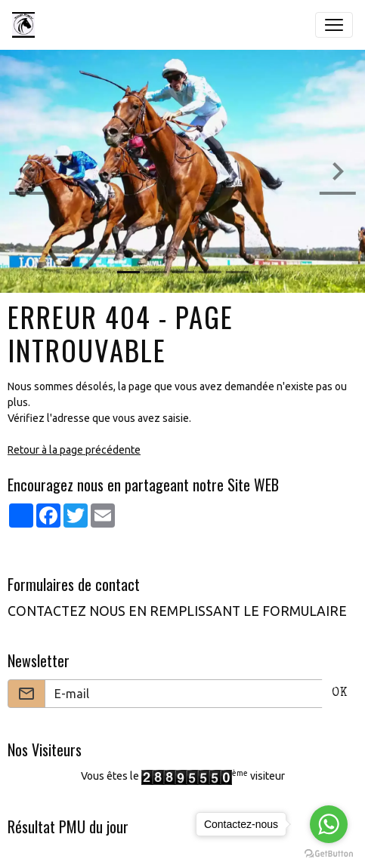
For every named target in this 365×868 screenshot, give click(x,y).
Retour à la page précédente (74, 450)
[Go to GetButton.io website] (329, 853)
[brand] (26, 25)
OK (340, 694)
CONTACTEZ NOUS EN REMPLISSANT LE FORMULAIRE (177, 611)
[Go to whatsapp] (329, 824)
